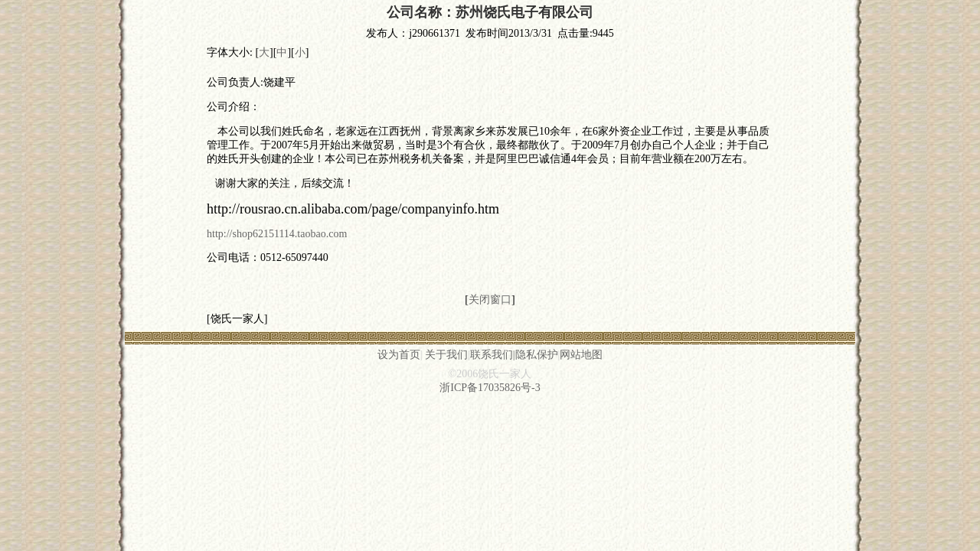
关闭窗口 (490, 300)
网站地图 (581, 355)
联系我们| (493, 355)
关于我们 (446, 355)
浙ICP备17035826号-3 (490, 388)
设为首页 (399, 355)
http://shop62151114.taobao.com (277, 234)
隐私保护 (537, 355)
